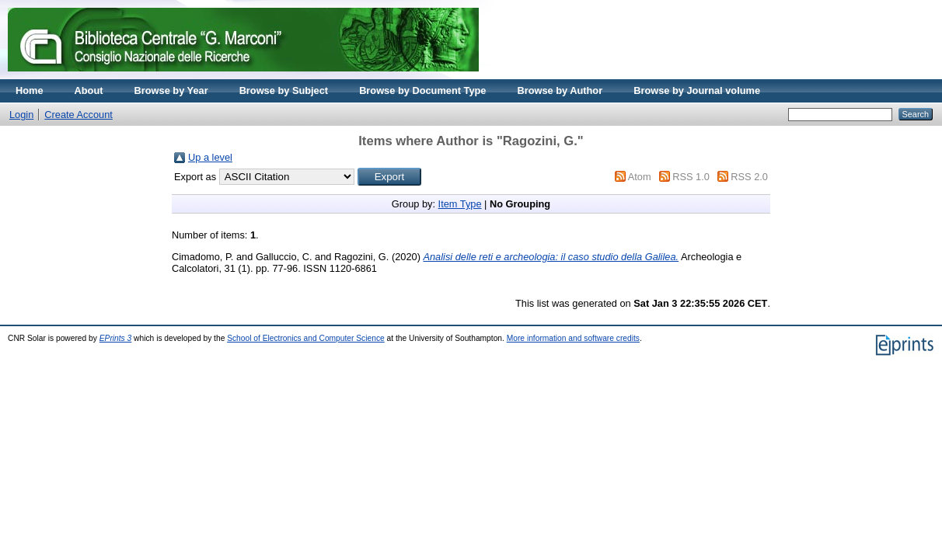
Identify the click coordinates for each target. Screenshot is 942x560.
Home (30, 90)
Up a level (210, 157)
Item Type (460, 204)
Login (21, 115)
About (89, 90)
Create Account (78, 115)
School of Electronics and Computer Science (306, 338)
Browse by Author (560, 90)
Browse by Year (171, 90)
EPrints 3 (116, 338)
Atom (640, 177)
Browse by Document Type (422, 90)
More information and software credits (573, 338)
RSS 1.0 (691, 177)
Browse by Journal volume (697, 90)
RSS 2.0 (749, 177)
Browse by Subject (284, 90)
